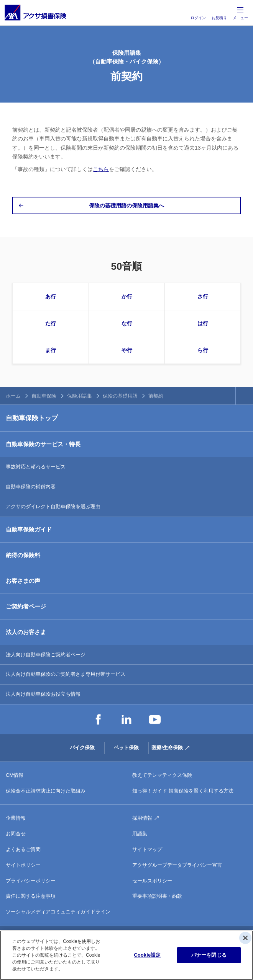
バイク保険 (82, 748)
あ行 (51, 297)
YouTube (155, 719)
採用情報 (142, 818)
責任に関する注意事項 (31, 896)
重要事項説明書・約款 (157, 896)
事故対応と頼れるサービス (36, 467)
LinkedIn (127, 719)
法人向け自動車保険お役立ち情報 (43, 694)
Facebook (98, 719)
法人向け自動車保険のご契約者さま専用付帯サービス (66, 674)
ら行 (203, 350)
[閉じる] (245, 938)
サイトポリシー (23, 865)
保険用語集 (80, 396)
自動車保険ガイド (29, 529)
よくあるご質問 (23, 849)
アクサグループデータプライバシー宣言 (177, 865)
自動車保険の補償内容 (31, 487)
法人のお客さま (26, 632)
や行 (127, 350)
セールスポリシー (152, 881)
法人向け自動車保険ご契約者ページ (46, 655)
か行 (127, 297)
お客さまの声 (23, 581)
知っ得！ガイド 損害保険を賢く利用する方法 (183, 791)
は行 (203, 323)
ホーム (13, 396)
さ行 (203, 297)
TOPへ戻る (244, 396)
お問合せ (16, 834)
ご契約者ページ (26, 606)
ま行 (51, 350)
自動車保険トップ (32, 418)
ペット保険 (126, 748)
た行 (51, 323)
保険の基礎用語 (120, 396)
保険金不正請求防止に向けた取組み (46, 791)
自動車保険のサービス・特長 (43, 444)
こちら (101, 169)
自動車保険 (44, 396)
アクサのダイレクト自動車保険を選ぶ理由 (53, 506)
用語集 (140, 834)
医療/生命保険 (167, 748)
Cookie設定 (147, 955)
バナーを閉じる (209, 955)
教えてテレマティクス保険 (162, 775)
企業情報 (16, 818)
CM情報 (15, 775)
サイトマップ (147, 849)
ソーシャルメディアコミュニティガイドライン (58, 912)
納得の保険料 (23, 555)
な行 (127, 323)
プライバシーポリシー (31, 881)
